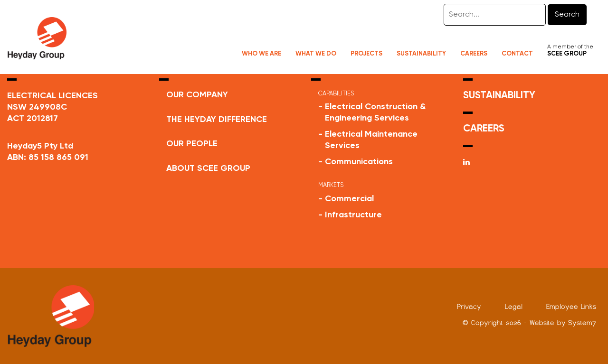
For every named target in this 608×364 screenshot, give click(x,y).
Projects (366, 54)
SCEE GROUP (567, 54)
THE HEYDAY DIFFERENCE (217, 120)
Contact (517, 54)
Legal (514, 307)
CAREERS (484, 129)
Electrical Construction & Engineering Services (375, 112)
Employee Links (571, 307)
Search (567, 15)
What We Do (316, 54)
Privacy (469, 307)
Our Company (197, 95)
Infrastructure (353, 215)
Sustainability (421, 54)
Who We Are (261, 54)
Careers (474, 54)
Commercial (349, 199)
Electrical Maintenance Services (371, 140)
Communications (359, 162)
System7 (582, 323)
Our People (192, 144)
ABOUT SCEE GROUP (208, 168)
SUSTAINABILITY (499, 96)
